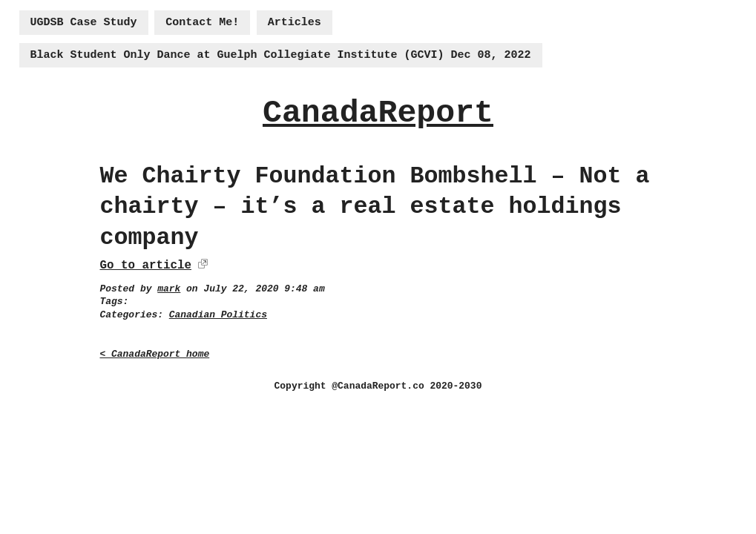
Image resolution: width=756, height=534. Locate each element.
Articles (295, 23)
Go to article (146, 266)
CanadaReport (378, 113)
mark (169, 289)
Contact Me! (202, 23)
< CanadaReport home (155, 354)
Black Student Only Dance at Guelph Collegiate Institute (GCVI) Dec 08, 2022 (281, 55)
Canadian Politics (218, 315)
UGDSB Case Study (84, 23)
